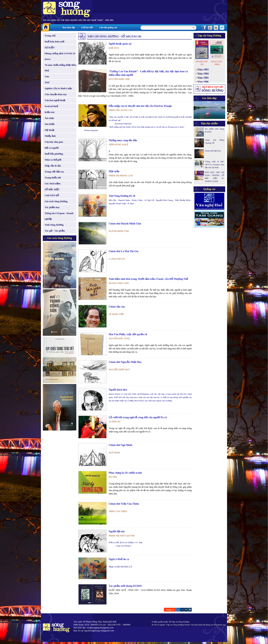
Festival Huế (51, 106)
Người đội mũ (117, 531)
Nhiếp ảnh (50, 136)
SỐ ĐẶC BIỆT (52, 189)
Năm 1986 (203, 82)
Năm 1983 (203, 70)
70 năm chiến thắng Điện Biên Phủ (60, 68)
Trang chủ (50, 36)
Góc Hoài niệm (52, 183)
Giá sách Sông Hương (56, 201)
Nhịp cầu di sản (53, 166)
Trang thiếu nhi (53, 178)
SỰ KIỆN (50, 47)
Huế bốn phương (54, 154)
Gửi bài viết (87, 27)
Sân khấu (50, 124)
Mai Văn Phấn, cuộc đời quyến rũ (128, 334)
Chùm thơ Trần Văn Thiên (124, 504)
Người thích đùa (118, 390)
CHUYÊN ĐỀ (52, 195)
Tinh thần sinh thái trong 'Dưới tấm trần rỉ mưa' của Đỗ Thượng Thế (148, 279)
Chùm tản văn (117, 307)
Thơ (47, 82)
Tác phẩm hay (52, 207)
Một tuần (114, 171)
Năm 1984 (203, 74)
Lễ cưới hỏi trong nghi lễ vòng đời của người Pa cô (138, 417)
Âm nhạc (49, 118)
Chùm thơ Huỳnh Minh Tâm (125, 224)
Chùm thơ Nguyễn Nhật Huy (125, 362)
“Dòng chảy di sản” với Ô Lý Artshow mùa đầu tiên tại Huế (214, 164)
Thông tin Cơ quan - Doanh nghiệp (59, 216)
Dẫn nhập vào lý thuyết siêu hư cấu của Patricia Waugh (140, 106)
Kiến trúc (50, 112)
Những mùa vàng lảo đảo (123, 140)
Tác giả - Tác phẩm (55, 231)
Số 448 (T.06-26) (202, 63)
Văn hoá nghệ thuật (55, 100)
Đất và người (52, 148)
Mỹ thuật (50, 130)
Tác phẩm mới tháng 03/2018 (125, 586)
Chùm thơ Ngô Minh (120, 445)
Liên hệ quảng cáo (108, 27)
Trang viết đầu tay (54, 172)
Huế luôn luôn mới (55, 42)
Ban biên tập (69, 27)
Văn (47, 76)
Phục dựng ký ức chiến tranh (125, 473)
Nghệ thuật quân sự (120, 44)
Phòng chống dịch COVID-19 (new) (60, 56)
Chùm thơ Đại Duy (213, 151)
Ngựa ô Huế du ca (119, 559)
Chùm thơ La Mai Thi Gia (123, 251)
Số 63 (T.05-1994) (217, 63)
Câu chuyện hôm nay (56, 94)
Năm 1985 (203, 78)
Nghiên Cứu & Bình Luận (58, 88)
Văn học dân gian (54, 142)
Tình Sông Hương (54, 225)
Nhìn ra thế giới (53, 160)
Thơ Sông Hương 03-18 (122, 196)
